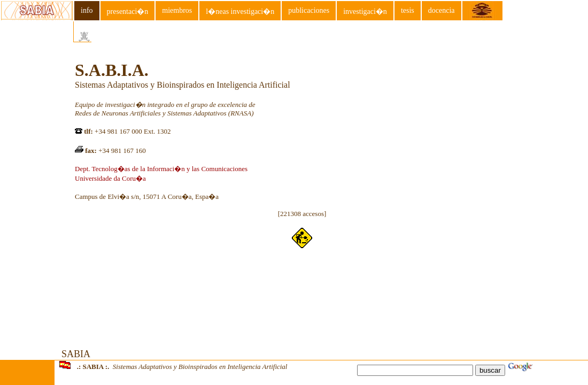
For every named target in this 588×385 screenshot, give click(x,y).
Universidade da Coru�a (110, 178)
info (87, 10)
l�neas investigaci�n (240, 11)
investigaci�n (365, 11)
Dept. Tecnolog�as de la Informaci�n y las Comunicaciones (161, 169)
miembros (177, 10)
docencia (442, 10)
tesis (408, 10)
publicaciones (309, 10)
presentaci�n (128, 11)
